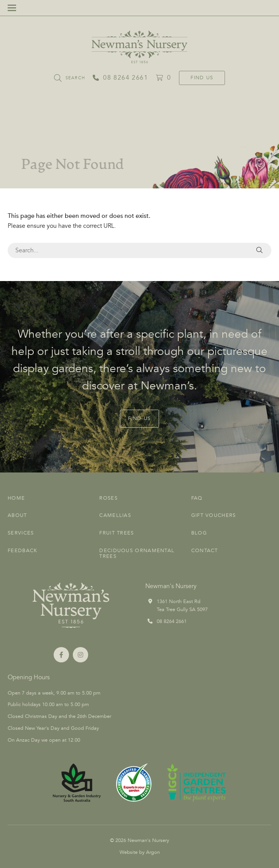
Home (16, 498)
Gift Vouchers (214, 515)
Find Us (202, 78)
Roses (108, 498)
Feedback (22, 551)
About (17, 515)
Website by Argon (140, 852)
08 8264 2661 (172, 621)
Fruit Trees (117, 533)
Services (21, 533)
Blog (199, 533)
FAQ (197, 498)
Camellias (115, 515)
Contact (205, 551)
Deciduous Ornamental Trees (137, 554)
